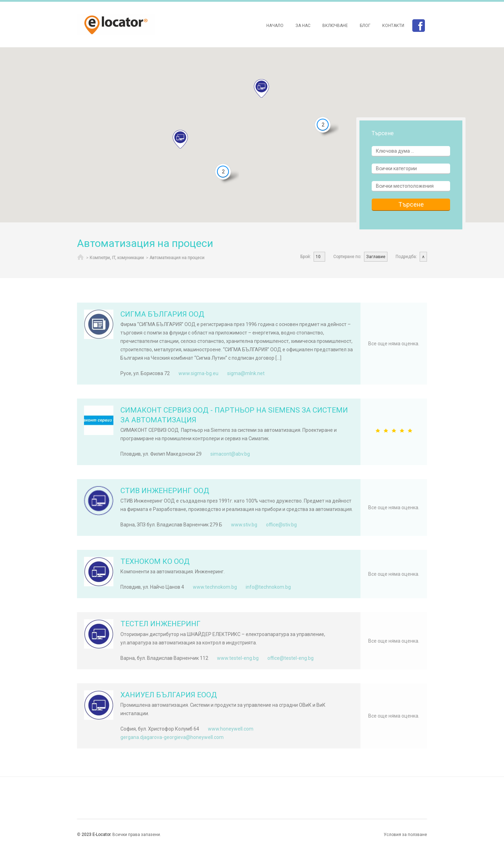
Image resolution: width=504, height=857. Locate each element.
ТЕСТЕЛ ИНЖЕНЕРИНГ (160, 624)
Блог (365, 26)
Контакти (393, 26)
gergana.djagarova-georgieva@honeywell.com (172, 737)
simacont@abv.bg (230, 454)
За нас (303, 26)
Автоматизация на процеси (177, 258)
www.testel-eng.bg (238, 658)
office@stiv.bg (281, 525)
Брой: (306, 257)
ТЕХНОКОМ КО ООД (155, 561)
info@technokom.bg (268, 587)
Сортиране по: (347, 257)
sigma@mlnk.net (246, 373)
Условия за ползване (405, 835)
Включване (335, 26)
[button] (180, 139)
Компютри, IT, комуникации (117, 258)
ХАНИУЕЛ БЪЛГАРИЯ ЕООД (169, 695)
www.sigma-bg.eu (198, 373)
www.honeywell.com (231, 729)
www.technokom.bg (215, 587)
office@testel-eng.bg (290, 658)
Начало (275, 26)
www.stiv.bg (244, 525)
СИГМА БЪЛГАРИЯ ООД (162, 314)
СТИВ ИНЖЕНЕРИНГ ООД (165, 491)
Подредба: (406, 257)
